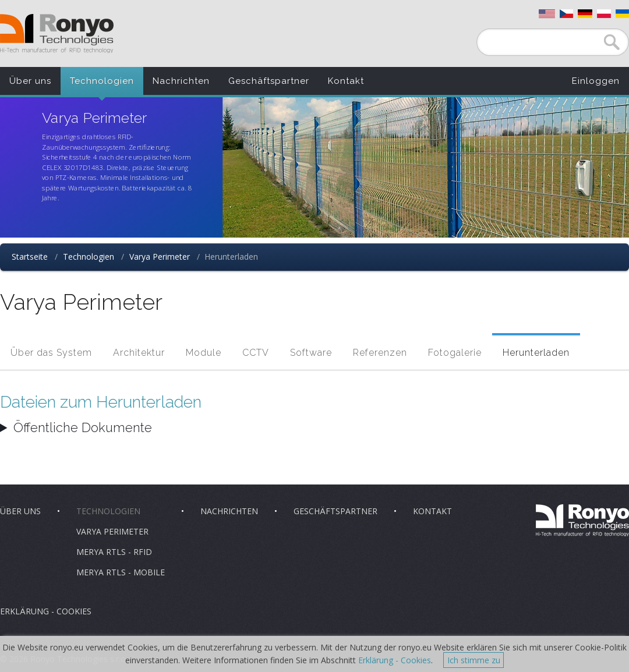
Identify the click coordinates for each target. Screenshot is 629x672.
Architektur (139, 353)
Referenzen (380, 353)
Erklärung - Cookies (46, 611)
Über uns (30, 81)
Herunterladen (536, 353)
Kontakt (346, 81)
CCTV (256, 353)
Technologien (102, 81)
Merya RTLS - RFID (114, 552)
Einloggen (596, 81)
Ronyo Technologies (57, 33)
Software (311, 353)
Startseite (30, 257)
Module (204, 353)
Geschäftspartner (269, 81)
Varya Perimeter (160, 257)
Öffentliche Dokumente (83, 427)
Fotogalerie (455, 353)
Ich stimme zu (474, 660)
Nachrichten (181, 81)
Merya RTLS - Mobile (121, 572)
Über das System (51, 353)
